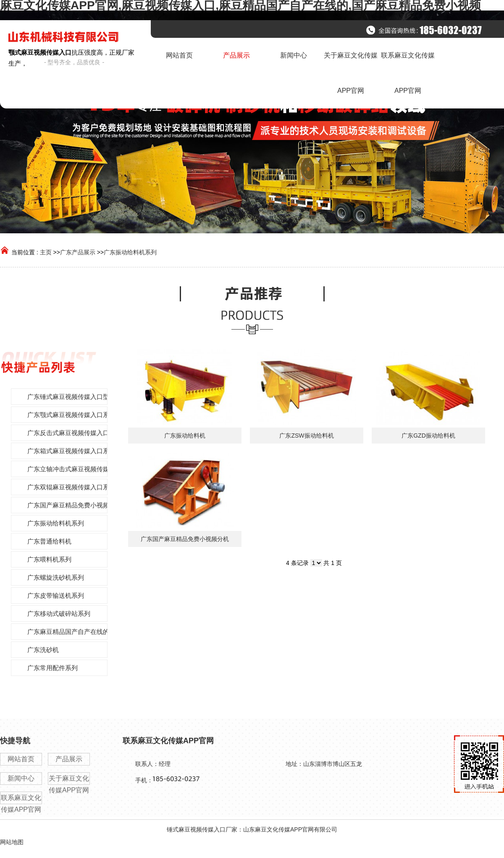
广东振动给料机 (185, 436)
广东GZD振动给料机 (428, 436)
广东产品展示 (78, 252)
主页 (46, 252)
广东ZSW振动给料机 (306, 436)
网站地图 (12, 842)
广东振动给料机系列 (130, 252)
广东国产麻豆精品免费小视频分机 (185, 539)
